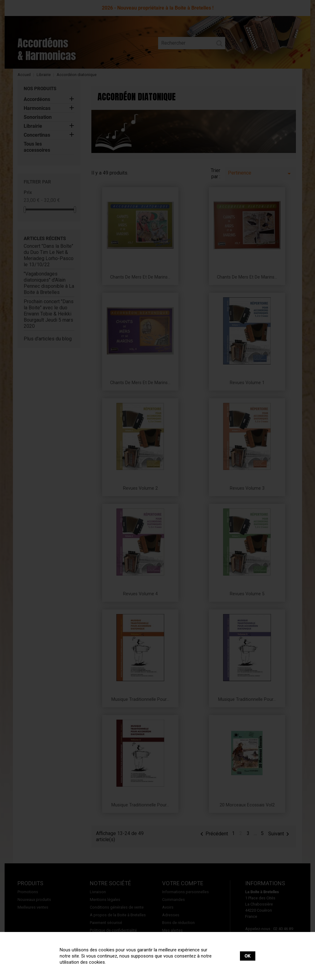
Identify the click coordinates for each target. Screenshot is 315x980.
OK (248, 956)
